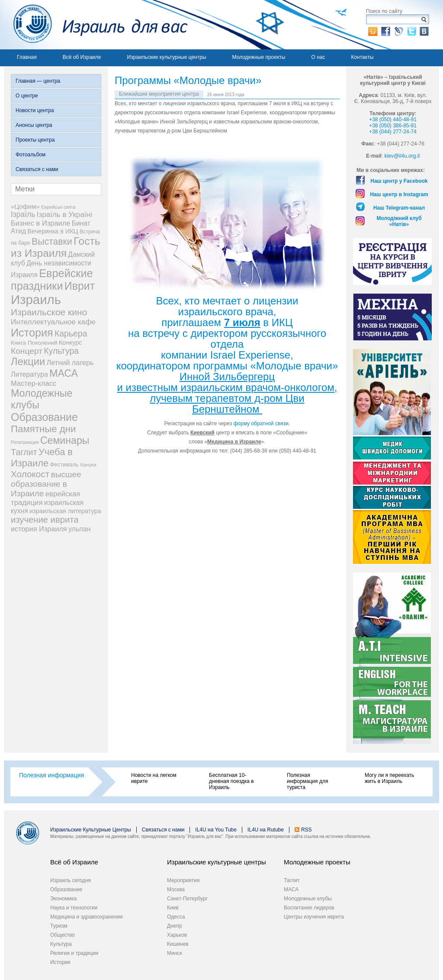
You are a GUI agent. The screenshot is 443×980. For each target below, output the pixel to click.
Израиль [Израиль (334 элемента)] (36, 299)
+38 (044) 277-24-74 (393, 132)
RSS (307, 830)
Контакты (362, 57)
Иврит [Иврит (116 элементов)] (80, 286)
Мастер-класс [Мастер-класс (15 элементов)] (34, 383)
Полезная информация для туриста (307, 781)
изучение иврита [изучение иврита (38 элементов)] (45, 520)
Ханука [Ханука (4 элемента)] (88, 464)
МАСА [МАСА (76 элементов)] (64, 373)
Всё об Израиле (82, 57)
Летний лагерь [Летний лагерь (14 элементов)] (70, 362)
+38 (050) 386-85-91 (393, 126)
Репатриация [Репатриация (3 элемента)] (25, 442)
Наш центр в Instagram (399, 194)
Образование (66, 889)
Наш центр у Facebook (399, 181)
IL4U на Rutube (266, 830)
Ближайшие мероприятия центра (159, 94)
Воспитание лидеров (309, 908)
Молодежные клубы (308, 899)
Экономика (63, 899)
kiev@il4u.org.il (402, 156)
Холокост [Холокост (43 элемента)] (30, 474)
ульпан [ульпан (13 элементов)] (80, 529)
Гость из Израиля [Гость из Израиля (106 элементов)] (55, 247)
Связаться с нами (37, 169)
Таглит (292, 880)
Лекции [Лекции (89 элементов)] (28, 362)
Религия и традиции (74, 953)
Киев (173, 908)
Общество (63, 935)
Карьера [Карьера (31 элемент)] (71, 333)
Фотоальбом (30, 155)
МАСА (291, 889)
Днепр (175, 926)
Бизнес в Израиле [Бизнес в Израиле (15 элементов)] (41, 223)
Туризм (59, 926)
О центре (27, 96)
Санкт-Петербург (187, 899)
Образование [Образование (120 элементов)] (44, 417)
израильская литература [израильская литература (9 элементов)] (65, 511)
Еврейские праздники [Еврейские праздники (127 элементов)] (52, 280)
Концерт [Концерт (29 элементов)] (27, 351)
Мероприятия (183, 880)
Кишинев (178, 944)
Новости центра (35, 110)
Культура (61, 944)
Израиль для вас (96, 25)
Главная (27, 57)
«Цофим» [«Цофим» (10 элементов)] (25, 206)
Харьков (177, 935)
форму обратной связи (261, 424)
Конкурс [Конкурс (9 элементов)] (70, 343)
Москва (176, 889)
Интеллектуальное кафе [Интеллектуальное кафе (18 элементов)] (53, 322)
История (60, 962)
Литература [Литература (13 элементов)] (29, 374)
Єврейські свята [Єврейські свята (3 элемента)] (58, 207)
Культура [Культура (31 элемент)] (61, 351)
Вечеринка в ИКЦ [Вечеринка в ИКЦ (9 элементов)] (53, 231)
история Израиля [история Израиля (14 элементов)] (39, 529)
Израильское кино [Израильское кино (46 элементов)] (49, 312)
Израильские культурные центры (166, 57)
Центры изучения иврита (314, 917)
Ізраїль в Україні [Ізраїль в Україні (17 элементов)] (64, 215)
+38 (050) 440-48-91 (393, 120)
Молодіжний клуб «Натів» (399, 221)
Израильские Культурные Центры (91, 830)
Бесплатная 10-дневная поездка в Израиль (231, 781)
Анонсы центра (34, 125)
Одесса (176, 917)
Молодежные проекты (259, 57)
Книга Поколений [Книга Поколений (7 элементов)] (34, 343)
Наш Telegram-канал (399, 208)
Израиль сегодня (71, 880)
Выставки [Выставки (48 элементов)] (52, 241)
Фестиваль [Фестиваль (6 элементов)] (64, 464)
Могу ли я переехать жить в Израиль (389, 778)
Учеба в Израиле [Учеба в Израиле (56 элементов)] (42, 458)
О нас (318, 57)
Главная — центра (38, 81)
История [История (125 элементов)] (32, 333)
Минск (175, 953)
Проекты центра (35, 140)
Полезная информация (51, 775)
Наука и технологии (74, 908)
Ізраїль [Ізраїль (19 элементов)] (23, 214)
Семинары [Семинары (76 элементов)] (65, 440)
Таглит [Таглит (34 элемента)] (24, 452)
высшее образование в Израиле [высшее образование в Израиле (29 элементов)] (46, 484)
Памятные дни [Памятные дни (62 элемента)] (43, 429)
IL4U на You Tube (216, 830)
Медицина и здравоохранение (87, 917)
